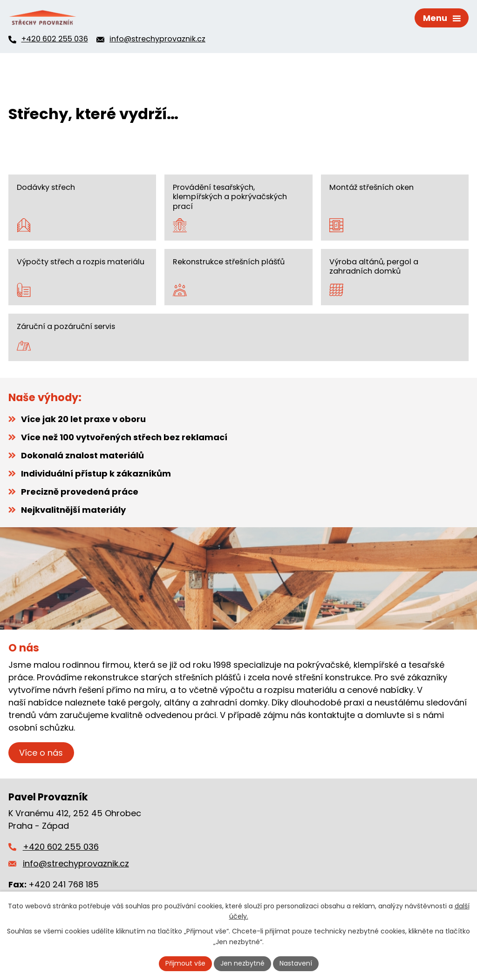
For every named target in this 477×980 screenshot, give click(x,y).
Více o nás (41, 753)
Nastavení (296, 963)
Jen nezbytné (242, 963)
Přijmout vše (185, 963)
